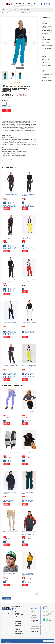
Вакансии (18, 621)
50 (4, 104)
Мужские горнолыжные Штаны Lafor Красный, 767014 (29, 280)
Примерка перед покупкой (8, 114)
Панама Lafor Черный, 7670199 (29, 452)
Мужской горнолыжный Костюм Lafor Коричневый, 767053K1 (28, 575)
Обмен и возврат (20, 617)
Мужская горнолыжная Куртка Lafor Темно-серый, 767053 (29, 534)
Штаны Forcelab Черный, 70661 (11, 194)
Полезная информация (19, 614)
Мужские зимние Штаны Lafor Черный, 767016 (29, 195)
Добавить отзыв (7, 598)
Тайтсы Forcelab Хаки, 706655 (10, 533)
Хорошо (48, 641)
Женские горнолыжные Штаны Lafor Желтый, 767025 (29, 366)
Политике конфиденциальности (28, 641)
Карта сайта (19, 631)
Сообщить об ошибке (8, 617)
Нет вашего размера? (7, 106)
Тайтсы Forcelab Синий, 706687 (10, 412)
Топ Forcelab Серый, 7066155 (29, 412)
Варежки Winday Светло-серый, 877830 (11, 453)
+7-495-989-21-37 (19, 4)
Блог (17, 609)
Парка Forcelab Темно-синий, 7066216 (10, 493)
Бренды (18, 619)
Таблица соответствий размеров (14, 101)
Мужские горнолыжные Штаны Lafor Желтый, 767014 (29, 238)
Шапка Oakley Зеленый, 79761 (10, 573)
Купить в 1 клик (18, 111)
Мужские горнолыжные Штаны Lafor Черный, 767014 (10, 280)
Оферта (18, 629)
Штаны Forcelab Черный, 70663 (11, 365)
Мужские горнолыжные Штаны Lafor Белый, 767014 (29, 323)
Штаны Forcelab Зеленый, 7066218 (28, 493)
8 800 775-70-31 (32, 4)
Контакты (18, 623)
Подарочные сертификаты (19, 634)
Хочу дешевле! (6, 98)
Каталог (18, 607)
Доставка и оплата (21, 611)
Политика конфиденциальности (22, 626)
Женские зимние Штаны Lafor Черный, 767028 (10, 238)
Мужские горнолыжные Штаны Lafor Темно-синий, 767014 (10, 323)
